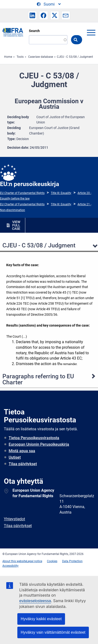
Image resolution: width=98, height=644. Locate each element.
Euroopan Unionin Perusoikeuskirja (39, 444)
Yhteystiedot (14, 519)
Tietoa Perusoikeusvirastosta (34, 438)
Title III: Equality (61, 193)
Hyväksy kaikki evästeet (41, 619)
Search (34, 31)
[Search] (48, 40)
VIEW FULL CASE (16, 225)
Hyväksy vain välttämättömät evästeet (53, 632)
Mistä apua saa (22, 451)
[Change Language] (49, 4)
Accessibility (10, 566)
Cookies (52, 561)
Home (8, 57)
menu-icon (91, 32)
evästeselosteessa (35, 601)
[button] (33, 15)
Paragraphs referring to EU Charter (38, 379)
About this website (14, 561)
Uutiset (15, 457)
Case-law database (41, 57)
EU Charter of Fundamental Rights (22, 193)
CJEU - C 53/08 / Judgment (75, 57)
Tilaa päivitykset (23, 464)
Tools (20, 57)
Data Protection (72, 561)
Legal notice (34, 561)
